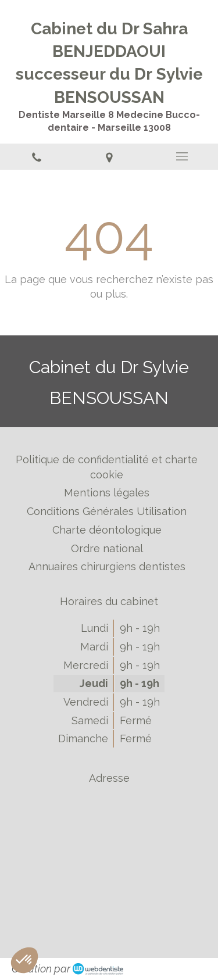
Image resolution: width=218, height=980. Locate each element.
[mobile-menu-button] (182, 156)
